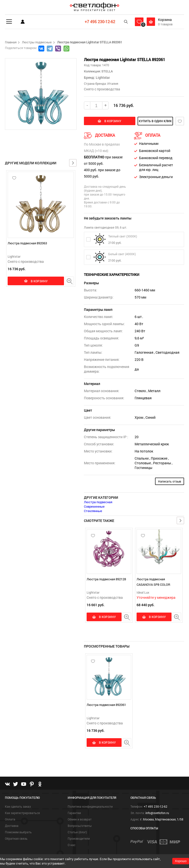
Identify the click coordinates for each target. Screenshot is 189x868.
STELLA (107, 71)
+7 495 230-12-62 (100, 22)
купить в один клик (153, 121)
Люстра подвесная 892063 (27, 243)
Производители (79, 838)
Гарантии (74, 813)
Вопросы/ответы (80, 826)
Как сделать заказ (18, 806)
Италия (113, 83)
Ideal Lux (143, 592)
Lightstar (14, 256)
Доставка (12, 826)
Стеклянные (93, 511)
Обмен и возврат (80, 819)
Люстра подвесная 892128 (106, 579)
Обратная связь (16, 838)
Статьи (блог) (77, 832)
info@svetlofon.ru (157, 813)
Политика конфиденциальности (90, 806)
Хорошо (181, 861)
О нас (71, 845)
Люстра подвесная (98, 502)
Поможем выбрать (18, 832)
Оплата (10, 819)
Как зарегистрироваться (22, 813)
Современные (94, 506)
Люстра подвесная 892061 (106, 705)
